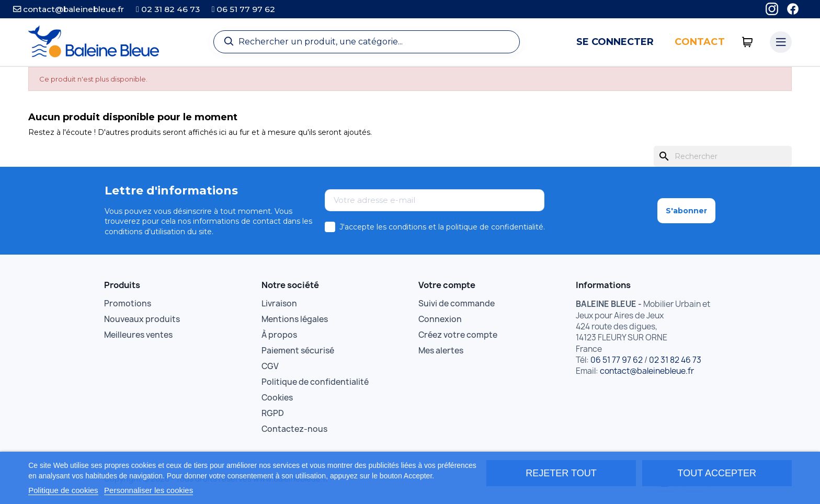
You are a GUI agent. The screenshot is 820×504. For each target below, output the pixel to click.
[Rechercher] (723, 156)
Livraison (279, 303)
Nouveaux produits (142, 319)
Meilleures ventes (138, 335)
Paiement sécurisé (298, 351)
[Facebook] (793, 9)
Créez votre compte (458, 335)
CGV (270, 366)
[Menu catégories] (781, 42)
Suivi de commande (457, 303)
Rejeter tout (561, 473)
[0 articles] (748, 42)
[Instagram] (772, 9)
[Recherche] (367, 42)
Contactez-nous (294, 429)
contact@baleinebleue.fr (69, 9)
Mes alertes (441, 351)
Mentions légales (295, 319)
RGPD (273, 413)
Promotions (128, 303)
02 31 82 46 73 (168, 9)
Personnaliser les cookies (149, 490)
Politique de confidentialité (315, 382)
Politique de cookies (63, 490)
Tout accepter (717, 473)
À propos (279, 335)
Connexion (440, 319)
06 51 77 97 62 (244, 9)
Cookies (277, 398)
